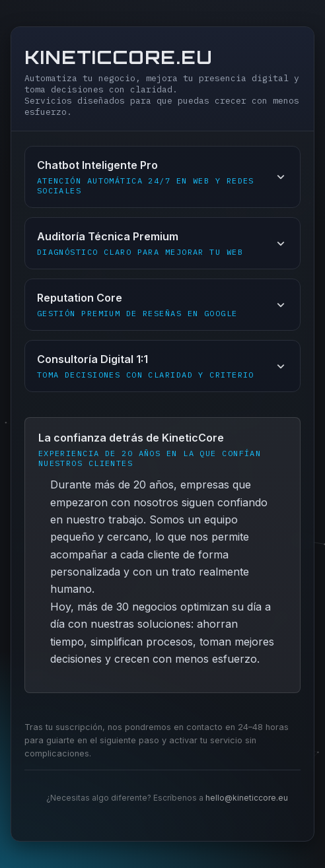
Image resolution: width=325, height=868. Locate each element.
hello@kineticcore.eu (247, 798)
